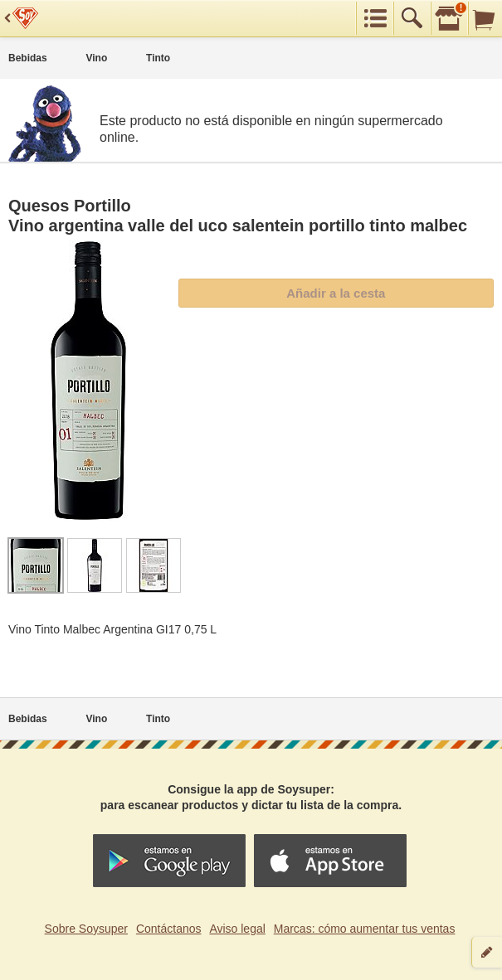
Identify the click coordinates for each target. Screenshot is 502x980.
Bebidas (28, 58)
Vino (96, 58)
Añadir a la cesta (336, 293)
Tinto (158, 58)
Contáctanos (169, 929)
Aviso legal (237, 929)
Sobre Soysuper (86, 929)
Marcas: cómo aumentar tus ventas (365, 929)
